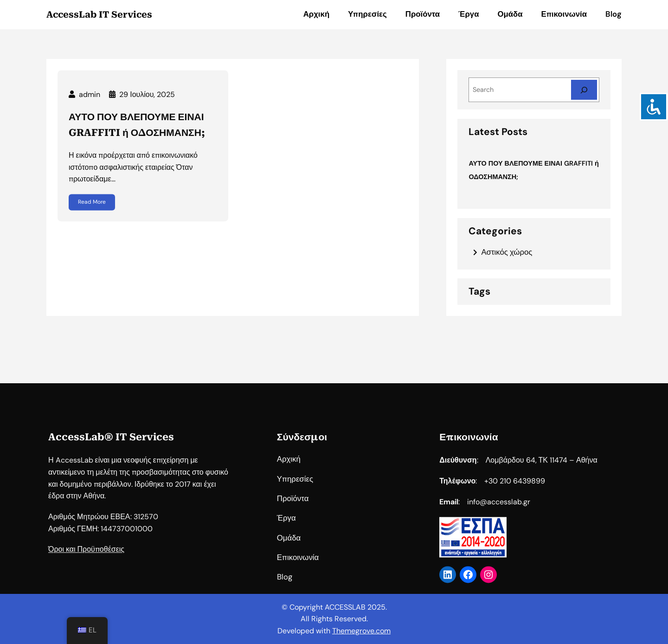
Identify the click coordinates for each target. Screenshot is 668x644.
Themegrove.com (361, 631)
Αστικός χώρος (507, 252)
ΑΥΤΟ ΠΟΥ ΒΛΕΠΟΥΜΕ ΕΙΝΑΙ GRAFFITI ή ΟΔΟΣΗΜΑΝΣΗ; (137, 132)
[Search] (584, 90)
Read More (92, 209)
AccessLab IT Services (99, 15)
